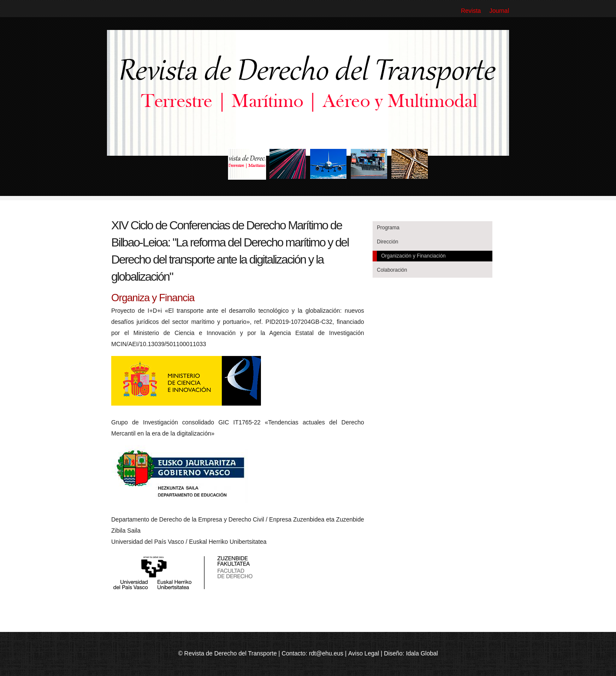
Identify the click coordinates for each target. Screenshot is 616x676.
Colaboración (392, 270)
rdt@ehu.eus (326, 653)
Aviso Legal (364, 653)
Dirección (388, 242)
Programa (388, 228)
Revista (471, 11)
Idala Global (422, 653)
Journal (499, 11)
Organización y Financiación (413, 256)
